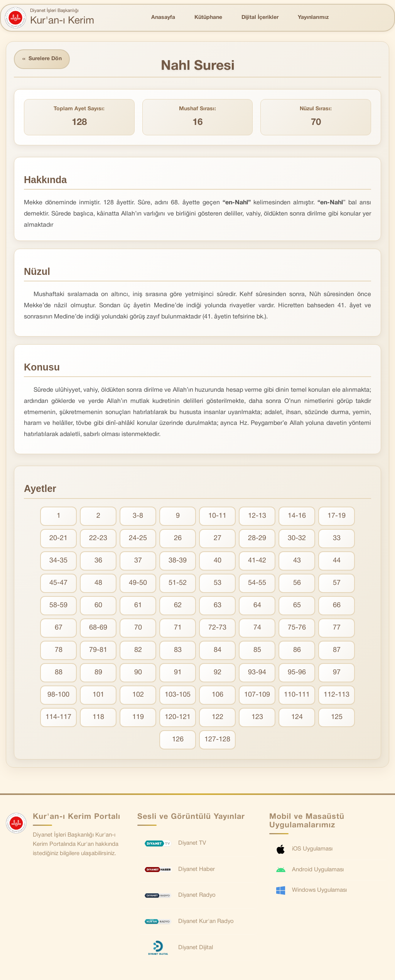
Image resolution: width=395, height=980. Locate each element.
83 (178, 650)
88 (59, 673)
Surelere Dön (42, 59)
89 (98, 673)
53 (218, 583)
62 (178, 605)
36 (98, 561)
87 (337, 650)
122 (218, 717)
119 (138, 717)
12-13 (257, 516)
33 (337, 538)
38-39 (178, 561)
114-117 (58, 717)
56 (297, 583)
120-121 (178, 717)
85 (257, 650)
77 (337, 628)
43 (297, 561)
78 (59, 650)
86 (297, 650)
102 (138, 695)
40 (218, 561)
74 (257, 628)
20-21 (58, 538)
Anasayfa (163, 18)
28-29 (257, 538)
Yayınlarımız (313, 18)
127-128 (217, 740)
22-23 (98, 538)
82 (138, 650)
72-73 (217, 628)
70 (138, 628)
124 (297, 717)
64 (257, 605)
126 (178, 740)
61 (138, 605)
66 (337, 605)
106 (218, 695)
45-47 (58, 583)
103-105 (178, 695)
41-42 (257, 561)
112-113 (337, 695)
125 (337, 717)
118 (98, 717)
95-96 (297, 673)
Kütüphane (208, 18)
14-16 (297, 516)
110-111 (297, 695)
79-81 (98, 650)
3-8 (138, 516)
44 (337, 561)
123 (257, 717)
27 (218, 538)
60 (98, 605)
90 (138, 673)
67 (59, 628)
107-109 (257, 695)
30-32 (297, 538)
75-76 (297, 628)
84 (218, 650)
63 (218, 605)
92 (218, 673)
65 (297, 605)
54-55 (257, 583)
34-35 (58, 561)
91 (178, 673)
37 (138, 561)
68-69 (98, 628)
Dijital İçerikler (260, 18)
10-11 (217, 516)
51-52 (178, 583)
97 (337, 673)
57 (337, 583)
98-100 (58, 695)
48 (98, 583)
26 (178, 538)
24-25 (138, 538)
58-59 (58, 605)
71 (178, 628)
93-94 (257, 673)
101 (98, 695)
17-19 (337, 516)
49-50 (138, 583)
